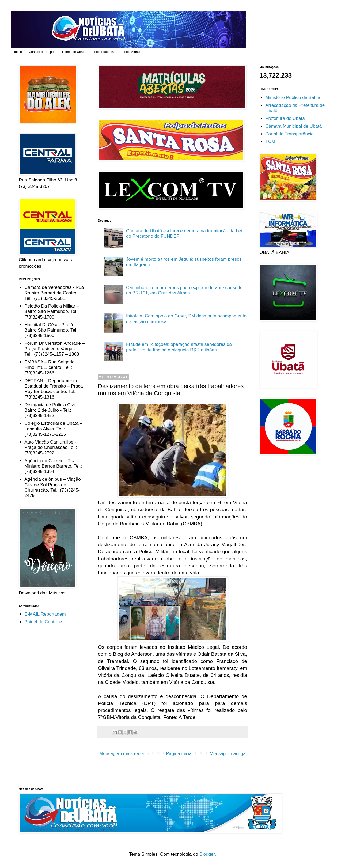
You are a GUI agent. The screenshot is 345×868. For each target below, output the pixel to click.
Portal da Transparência (289, 134)
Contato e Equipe (41, 52)
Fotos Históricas (104, 52)
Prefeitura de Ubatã (285, 118)
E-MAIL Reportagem (45, 614)
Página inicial (179, 754)
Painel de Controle (43, 622)
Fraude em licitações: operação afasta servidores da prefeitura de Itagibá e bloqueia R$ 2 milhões (179, 347)
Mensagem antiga (228, 754)
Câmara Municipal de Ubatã (293, 126)
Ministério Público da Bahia (293, 98)
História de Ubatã (73, 52)
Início (18, 52)
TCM (270, 141)
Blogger (207, 854)
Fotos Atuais (131, 52)
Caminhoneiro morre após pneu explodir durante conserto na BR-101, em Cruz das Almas (184, 290)
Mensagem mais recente (124, 754)
